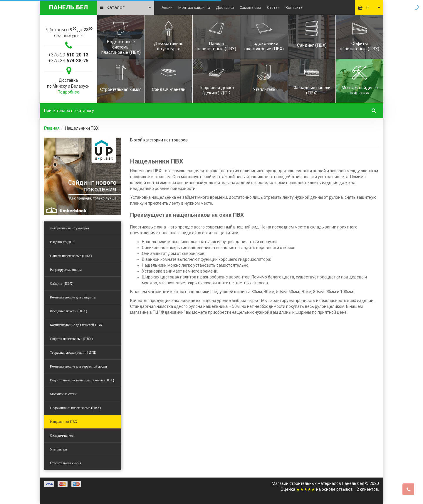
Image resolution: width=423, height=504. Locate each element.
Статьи (273, 7)
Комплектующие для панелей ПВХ (76, 325)
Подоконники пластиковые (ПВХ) (75, 408)
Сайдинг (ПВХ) (62, 283)
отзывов (345, 489)
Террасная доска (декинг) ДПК (73, 353)
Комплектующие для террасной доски (78, 366)
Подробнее (68, 92)
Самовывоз (250, 7)
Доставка (225, 7)
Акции (167, 7)
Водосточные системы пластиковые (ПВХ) (82, 380)
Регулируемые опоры (66, 270)
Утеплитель (59, 449)
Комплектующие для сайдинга (73, 297)
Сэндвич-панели (62, 435)
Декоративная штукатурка (69, 228)
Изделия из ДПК (62, 242)
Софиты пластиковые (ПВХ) (71, 339)
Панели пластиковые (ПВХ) (71, 256)
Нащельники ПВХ (64, 422)
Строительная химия (66, 463)
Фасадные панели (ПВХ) (68, 311)
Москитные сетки (63, 394)
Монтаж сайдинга (194, 7)
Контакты (294, 7)
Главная (52, 128)
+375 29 (68, 55)
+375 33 (68, 61)
